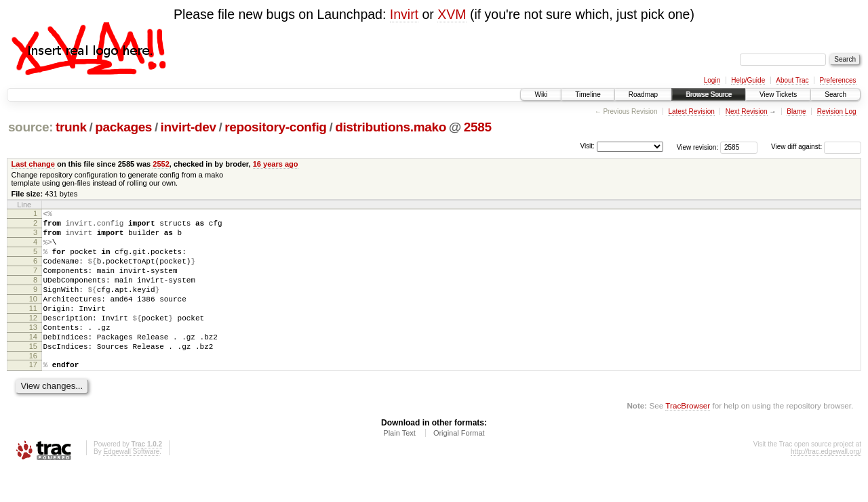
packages (123, 127)
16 (33, 386)
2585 (478, 127)
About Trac (792, 80)
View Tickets (778, 95)
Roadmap (643, 95)
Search (835, 95)
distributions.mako (391, 127)
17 (33, 395)
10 (33, 317)
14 (33, 363)
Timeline (588, 95)
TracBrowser (688, 438)
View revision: (698, 147)
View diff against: (816, 147)
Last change (33, 164)
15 (33, 375)
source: (31, 127)
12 (33, 340)
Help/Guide (748, 80)
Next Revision (747, 111)
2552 (161, 164)
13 (33, 352)
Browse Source (709, 95)
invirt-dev (189, 127)
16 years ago (276, 164)
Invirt (404, 14)
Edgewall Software (131, 484)
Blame (796, 111)
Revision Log (837, 111)
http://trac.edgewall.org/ (826, 484)
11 (33, 329)
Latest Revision (691, 111)
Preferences (838, 80)
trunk (71, 127)
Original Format (459, 465)
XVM (452, 14)
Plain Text (399, 465)
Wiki (541, 95)
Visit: (587, 146)
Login (712, 80)
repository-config (275, 127)
